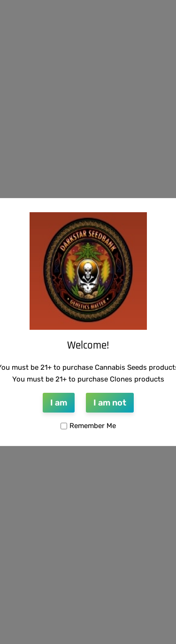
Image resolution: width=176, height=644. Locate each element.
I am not (110, 403)
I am (59, 403)
